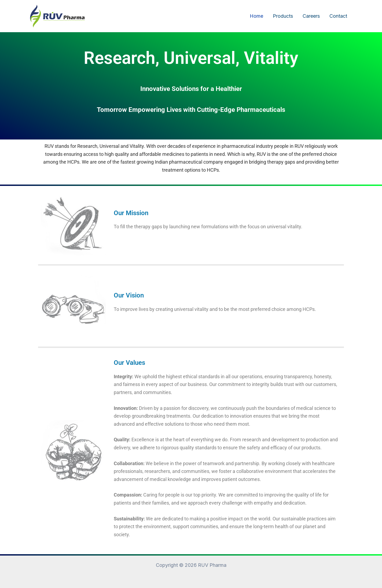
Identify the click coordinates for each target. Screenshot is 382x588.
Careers (311, 16)
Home (256, 16)
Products (283, 16)
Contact (338, 16)
